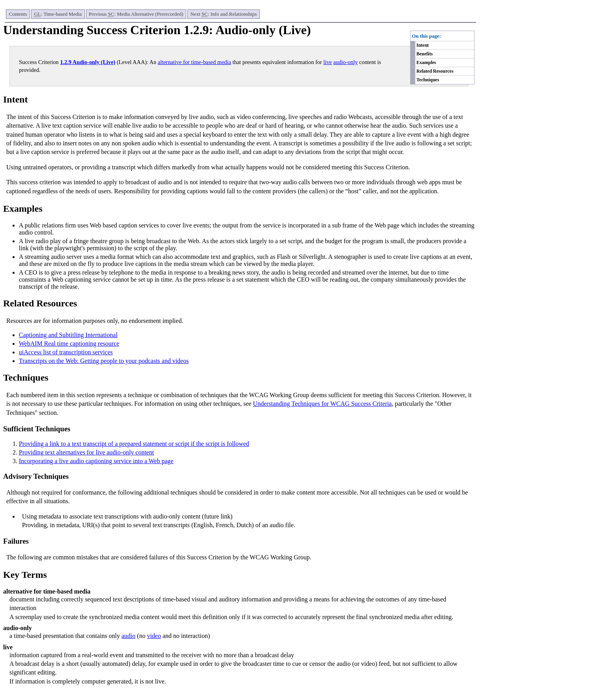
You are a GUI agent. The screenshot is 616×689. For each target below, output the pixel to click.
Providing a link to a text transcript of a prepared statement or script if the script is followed (134, 444)
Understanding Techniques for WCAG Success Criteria (322, 404)
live (328, 62)
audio (128, 636)
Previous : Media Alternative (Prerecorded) (136, 14)
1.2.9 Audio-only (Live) (88, 62)
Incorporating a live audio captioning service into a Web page (96, 461)
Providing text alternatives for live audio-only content (86, 452)
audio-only (345, 62)
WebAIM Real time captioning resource (69, 344)
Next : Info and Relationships (224, 14)
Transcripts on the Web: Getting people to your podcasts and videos (104, 361)
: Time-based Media (58, 14)
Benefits (424, 54)
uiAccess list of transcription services (66, 352)
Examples (426, 62)
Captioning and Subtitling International (68, 335)
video (154, 636)
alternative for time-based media (195, 62)
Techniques (428, 80)
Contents (18, 14)
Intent (423, 45)
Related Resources (435, 71)
